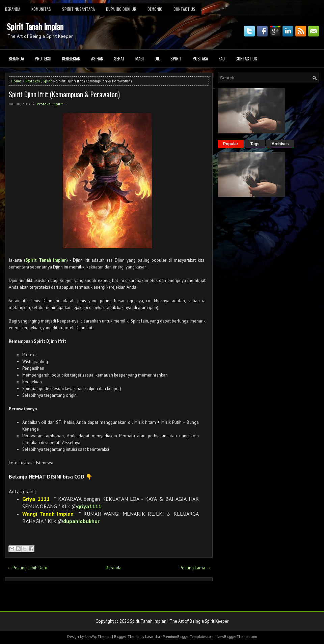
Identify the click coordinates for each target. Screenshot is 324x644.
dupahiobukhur (81, 521)
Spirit (176, 58)
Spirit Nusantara (78, 9)
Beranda (16, 58)
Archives (280, 144)
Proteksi (43, 58)
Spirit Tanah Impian (35, 26)
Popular (231, 144)
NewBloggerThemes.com (237, 637)
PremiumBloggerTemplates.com (188, 637)
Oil (157, 58)
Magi (140, 58)
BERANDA (13, 9)
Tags (255, 144)
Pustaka (200, 58)
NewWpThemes (98, 637)
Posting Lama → (195, 568)
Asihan (97, 58)
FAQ (222, 58)
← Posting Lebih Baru (27, 568)
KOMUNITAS (41, 9)
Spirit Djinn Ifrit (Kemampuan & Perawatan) (64, 94)
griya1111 (89, 506)
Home (16, 81)
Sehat (119, 58)
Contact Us (184, 9)
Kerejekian (71, 58)
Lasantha (153, 637)
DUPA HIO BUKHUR (121, 9)
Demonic (155, 9)
